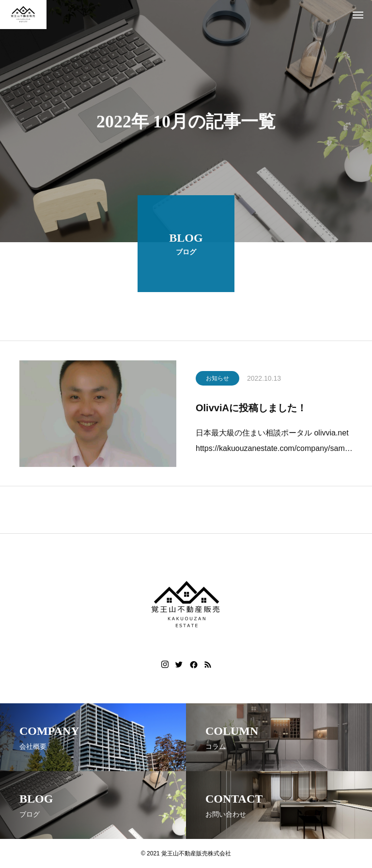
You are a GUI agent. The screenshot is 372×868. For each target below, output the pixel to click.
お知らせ (217, 380)
